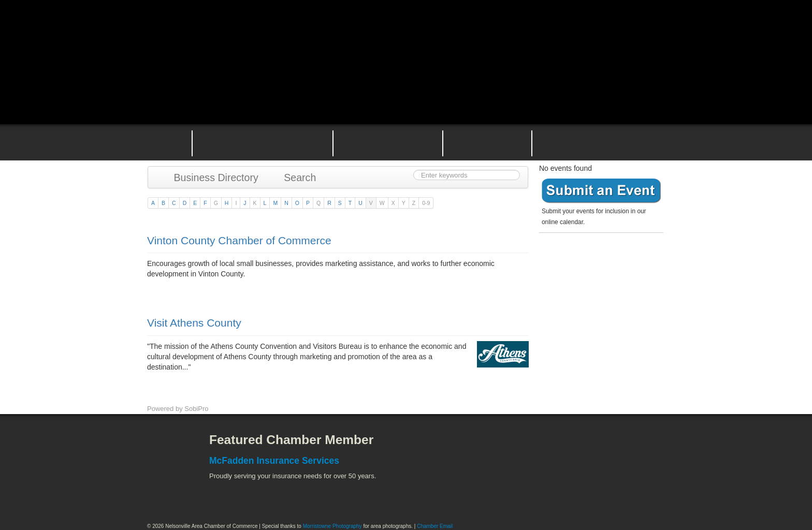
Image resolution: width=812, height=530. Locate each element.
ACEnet (625, 448)
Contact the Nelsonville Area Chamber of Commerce (605, 142)
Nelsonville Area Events (388, 142)
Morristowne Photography (332, 526)
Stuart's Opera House (526, 494)
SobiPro (196, 409)
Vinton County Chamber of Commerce (239, 240)
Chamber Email (435, 526)
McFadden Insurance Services (274, 461)
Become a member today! (599, 261)
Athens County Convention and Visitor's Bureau (539, 448)
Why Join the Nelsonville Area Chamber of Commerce (263, 142)
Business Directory (211, 178)
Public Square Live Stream (621, 32)
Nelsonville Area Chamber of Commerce (269, 30)
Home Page (162, 142)
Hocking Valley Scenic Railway (637, 494)
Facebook (165, 448)
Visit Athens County (194, 323)
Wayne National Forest (582, 494)
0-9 (426, 203)
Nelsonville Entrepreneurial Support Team (487, 142)
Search (295, 178)
